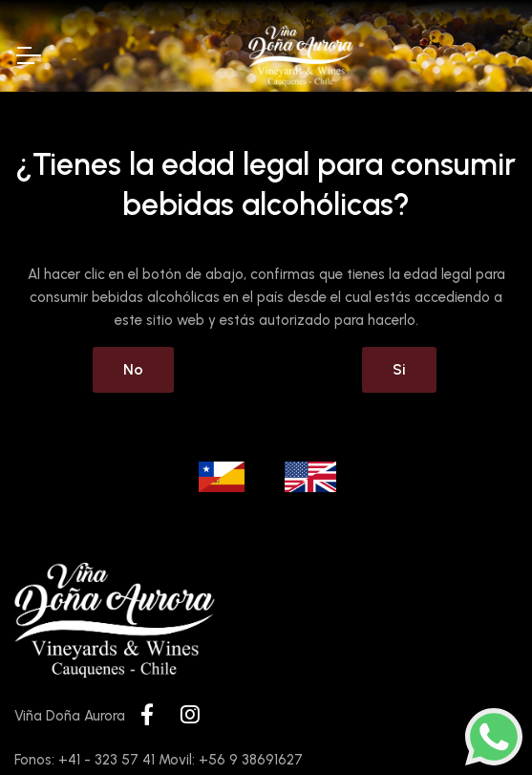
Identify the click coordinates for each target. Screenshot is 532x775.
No (133, 369)
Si (399, 369)
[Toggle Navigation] (28, 55)
